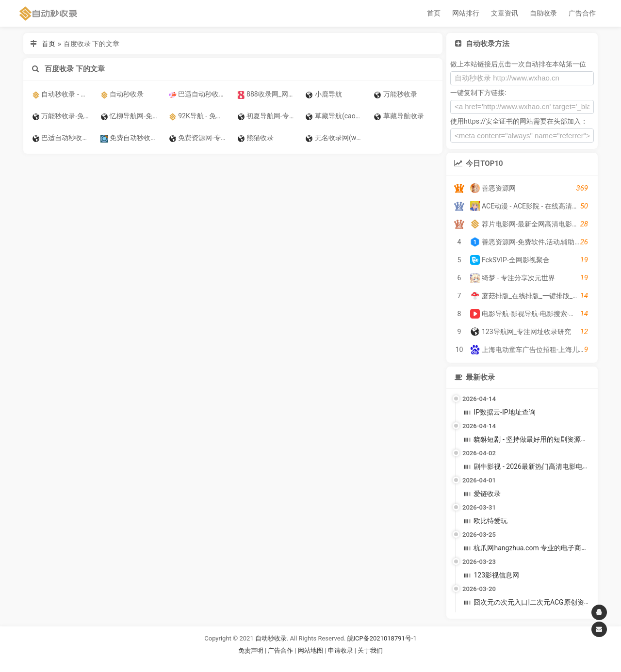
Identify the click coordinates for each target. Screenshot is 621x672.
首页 (434, 13)
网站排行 (466, 13)
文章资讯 (505, 13)
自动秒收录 (271, 638)
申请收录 (341, 650)
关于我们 (370, 650)
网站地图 (311, 650)
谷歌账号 (291, 662)
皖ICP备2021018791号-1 (382, 638)
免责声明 (251, 650)
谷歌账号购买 (324, 662)
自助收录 (543, 13)
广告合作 (582, 13)
